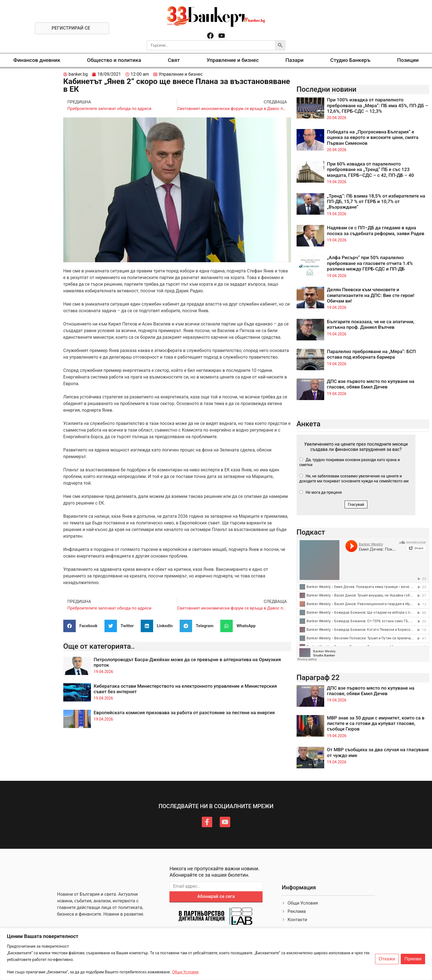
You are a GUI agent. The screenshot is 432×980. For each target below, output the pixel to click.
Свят (174, 60)
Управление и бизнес (233, 60)
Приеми (413, 959)
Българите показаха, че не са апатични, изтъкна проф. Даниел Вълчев (371, 324)
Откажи (387, 959)
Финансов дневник (37, 60)
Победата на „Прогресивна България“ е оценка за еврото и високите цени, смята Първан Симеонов (373, 137)
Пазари (294, 60)
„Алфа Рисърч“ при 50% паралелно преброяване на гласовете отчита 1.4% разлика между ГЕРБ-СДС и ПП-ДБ (370, 263)
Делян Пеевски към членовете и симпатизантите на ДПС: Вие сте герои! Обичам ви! (371, 295)
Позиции (408, 60)
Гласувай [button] (356, 505)
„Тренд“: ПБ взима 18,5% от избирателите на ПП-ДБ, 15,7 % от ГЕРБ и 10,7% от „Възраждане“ (376, 202)
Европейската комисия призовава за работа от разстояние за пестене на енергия (184, 713)
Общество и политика (114, 60)
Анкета (309, 424)
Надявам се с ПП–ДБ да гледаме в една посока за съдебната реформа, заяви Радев (376, 230)
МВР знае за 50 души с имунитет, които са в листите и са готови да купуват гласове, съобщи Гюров (376, 723)
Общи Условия (185, 972)
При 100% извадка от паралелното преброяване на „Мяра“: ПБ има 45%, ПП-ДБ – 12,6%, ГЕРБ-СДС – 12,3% (378, 105)
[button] (83, 626)
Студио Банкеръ (350, 60)
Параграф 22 (318, 677)
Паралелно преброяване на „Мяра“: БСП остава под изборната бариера (371, 354)
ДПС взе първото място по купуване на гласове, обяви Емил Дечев (371, 384)
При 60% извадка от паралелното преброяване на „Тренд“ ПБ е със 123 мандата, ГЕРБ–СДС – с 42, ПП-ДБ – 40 (371, 170)
